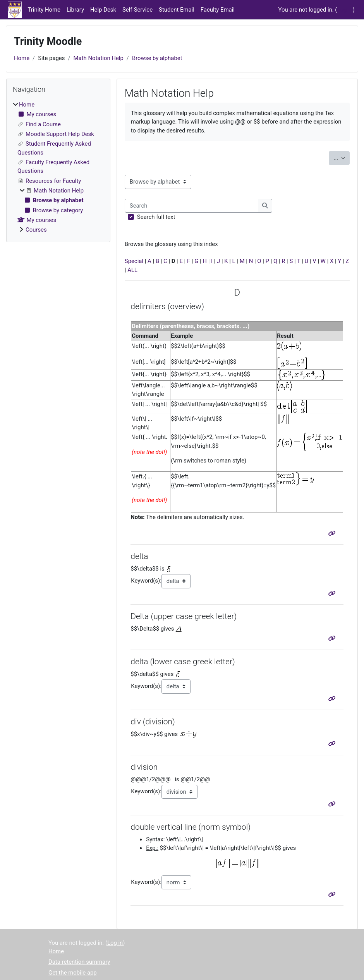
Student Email (177, 10)
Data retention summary (79, 962)
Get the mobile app (73, 973)
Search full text (156, 217)
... (342, 157)
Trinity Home (44, 10)
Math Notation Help (99, 58)
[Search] (192, 206)
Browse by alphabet (157, 58)
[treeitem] (58, 167)
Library (75, 10)
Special (134, 261)
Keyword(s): (146, 581)
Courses (36, 230)
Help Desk (103, 10)
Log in (345, 10)
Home (22, 58)
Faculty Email (218, 10)
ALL (132, 270)
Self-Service (137, 10)
